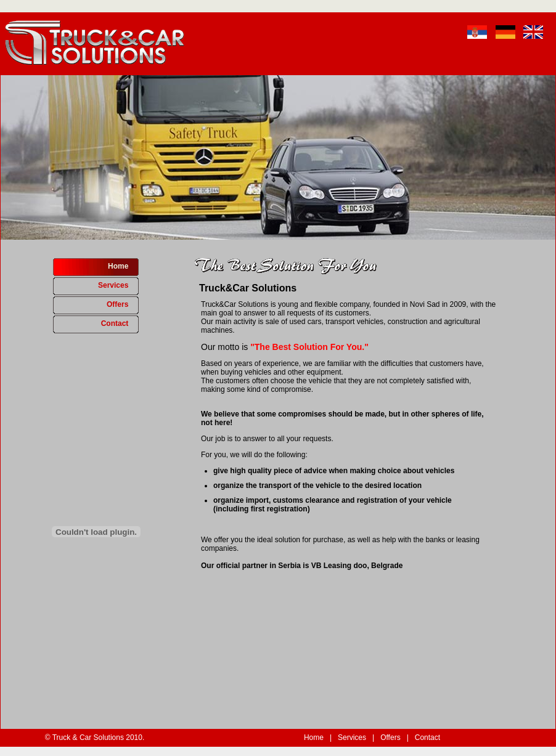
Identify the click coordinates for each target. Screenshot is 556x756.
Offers (123, 304)
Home (123, 266)
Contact (120, 323)
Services (118, 285)
